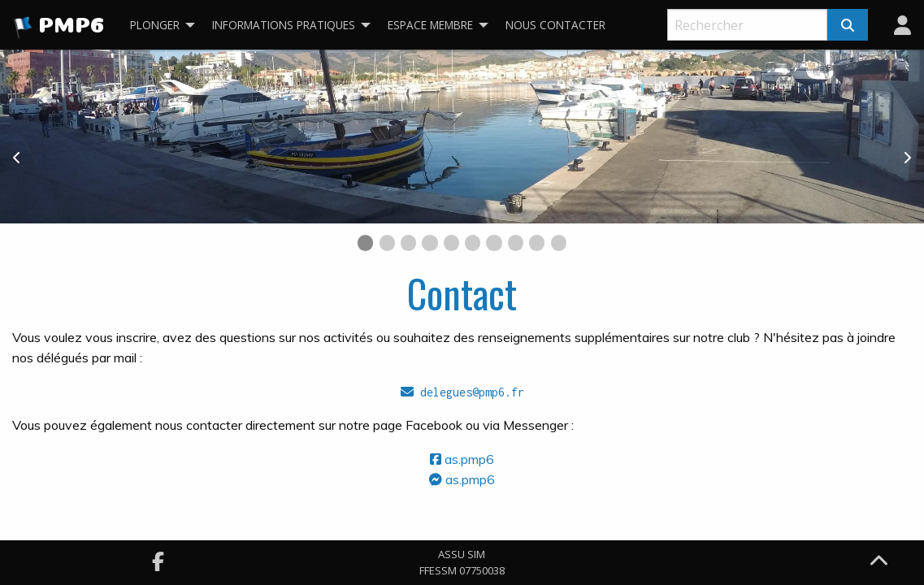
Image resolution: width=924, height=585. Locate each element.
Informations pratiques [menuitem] (284, 25)
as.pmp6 (462, 459)
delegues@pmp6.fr (462, 392)
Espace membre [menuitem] (430, 25)
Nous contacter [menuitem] (555, 25)
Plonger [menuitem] (155, 25)
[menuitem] (902, 25)
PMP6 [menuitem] (59, 28)
